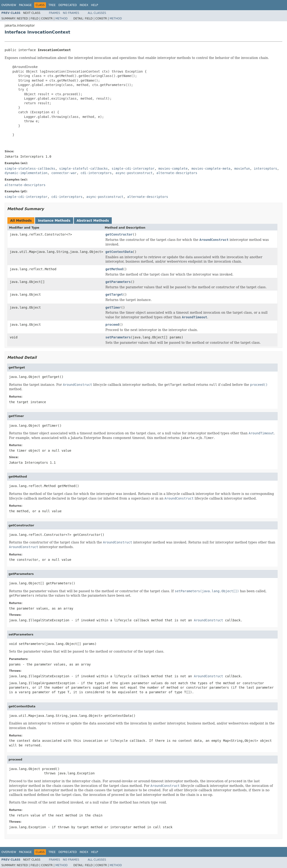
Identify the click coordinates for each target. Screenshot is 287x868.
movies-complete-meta (211, 169)
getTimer (113, 307)
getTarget (114, 294)
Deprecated (68, 5)
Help (95, 5)
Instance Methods (54, 221)
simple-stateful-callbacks (83, 169)
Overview (9, 5)
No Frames (71, 13)
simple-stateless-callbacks (30, 169)
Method (62, 18)
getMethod (114, 269)
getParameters (118, 282)
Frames (55, 13)
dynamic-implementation (26, 173)
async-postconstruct (134, 173)
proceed (112, 325)
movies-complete (173, 169)
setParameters (118, 337)
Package (25, 5)
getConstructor (119, 234)
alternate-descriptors (177, 173)
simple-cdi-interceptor (133, 169)
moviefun (242, 169)
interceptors (265, 169)
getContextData (119, 252)
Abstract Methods (93, 221)
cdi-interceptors (96, 173)
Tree (52, 5)
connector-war (64, 173)
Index (84, 5)
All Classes (97, 13)
